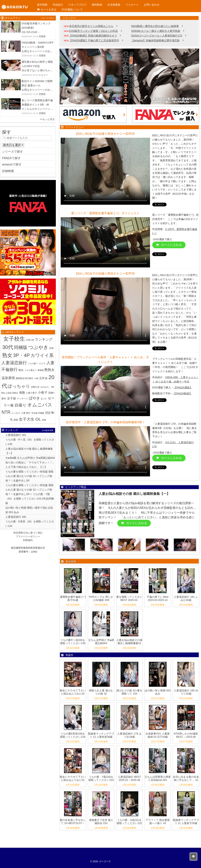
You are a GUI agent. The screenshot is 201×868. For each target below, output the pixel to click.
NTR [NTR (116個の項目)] (6, 412)
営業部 (42, 36)
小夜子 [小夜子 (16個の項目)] (43, 392)
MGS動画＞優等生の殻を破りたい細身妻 (155, 26)
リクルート (132, 5)
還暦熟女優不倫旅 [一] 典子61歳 (73, 598)
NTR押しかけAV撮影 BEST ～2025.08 (186, 735)
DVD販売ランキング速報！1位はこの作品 (93, 31)
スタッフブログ (77, 5)
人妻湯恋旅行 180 (16, 517)
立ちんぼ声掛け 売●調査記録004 (101, 642)
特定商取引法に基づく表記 (28, 533)
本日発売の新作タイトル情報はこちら (91, 26)
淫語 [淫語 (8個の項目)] (48, 413)
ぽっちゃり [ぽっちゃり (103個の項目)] (19, 386)
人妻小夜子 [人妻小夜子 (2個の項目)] (31, 393)
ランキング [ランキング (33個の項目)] (44, 339)
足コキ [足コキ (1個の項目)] (44, 399)
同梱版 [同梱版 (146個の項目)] (21, 347)
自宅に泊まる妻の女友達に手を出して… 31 (186, 778)
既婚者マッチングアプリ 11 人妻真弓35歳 (186, 822)
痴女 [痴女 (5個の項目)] (21, 370)
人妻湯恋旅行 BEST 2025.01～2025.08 (129, 778)
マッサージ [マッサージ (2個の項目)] (22, 399)
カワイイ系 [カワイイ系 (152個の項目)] (42, 355)
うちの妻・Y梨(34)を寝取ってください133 (101, 778)
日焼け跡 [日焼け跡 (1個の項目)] (30, 340)
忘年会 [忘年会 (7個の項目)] (43, 378)
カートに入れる (169, 245)
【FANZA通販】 (183, 387)
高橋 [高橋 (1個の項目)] (44, 420)
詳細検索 (8, 171)
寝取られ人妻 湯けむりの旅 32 (101, 692)
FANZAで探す (11, 158)
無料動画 (97, 5)
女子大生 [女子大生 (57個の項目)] (27, 419)
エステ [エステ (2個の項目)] (42, 363)
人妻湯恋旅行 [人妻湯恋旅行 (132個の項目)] (14, 363)
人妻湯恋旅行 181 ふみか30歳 (186, 598)
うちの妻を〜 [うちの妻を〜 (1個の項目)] (31, 370)
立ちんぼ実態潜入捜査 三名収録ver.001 (158, 778)
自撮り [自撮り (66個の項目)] (20, 405)
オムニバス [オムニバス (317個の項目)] (40, 405)
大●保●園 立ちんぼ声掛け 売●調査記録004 (30, 458)
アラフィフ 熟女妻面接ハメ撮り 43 (158, 822)
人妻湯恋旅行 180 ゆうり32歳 (186, 692)
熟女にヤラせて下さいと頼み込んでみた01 (73, 778)
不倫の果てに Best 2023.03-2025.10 (158, 598)
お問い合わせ (152, 5)
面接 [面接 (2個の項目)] (16, 420)
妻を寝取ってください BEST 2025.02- (129, 598)
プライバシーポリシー (28, 536)
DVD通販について (72, 9)
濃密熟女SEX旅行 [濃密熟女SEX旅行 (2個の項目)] (25, 378)
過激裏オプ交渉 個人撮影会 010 (101, 822)
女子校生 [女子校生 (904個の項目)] (14, 339)
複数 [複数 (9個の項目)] (22, 393)
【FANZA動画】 (182, 393)
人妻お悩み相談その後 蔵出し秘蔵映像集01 (129, 642)
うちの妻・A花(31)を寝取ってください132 (129, 822)
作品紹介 (58, 5)
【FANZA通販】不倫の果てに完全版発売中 (94, 40)
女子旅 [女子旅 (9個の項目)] (12, 398)
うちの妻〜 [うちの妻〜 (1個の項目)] (33, 363)
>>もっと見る (47, 119)
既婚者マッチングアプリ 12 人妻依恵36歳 (101, 735)
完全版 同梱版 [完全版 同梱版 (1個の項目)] (38, 413)
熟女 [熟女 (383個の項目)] (7, 355)
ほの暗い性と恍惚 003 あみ (158, 692)
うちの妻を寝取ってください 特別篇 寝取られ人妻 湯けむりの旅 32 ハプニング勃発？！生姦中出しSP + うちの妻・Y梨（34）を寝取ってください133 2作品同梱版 (30, 494)
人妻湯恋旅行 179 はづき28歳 (129, 735)
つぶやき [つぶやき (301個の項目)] (38, 347)
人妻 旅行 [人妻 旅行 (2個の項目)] (26, 413)
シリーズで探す (12, 152)
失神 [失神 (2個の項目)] (51, 348)
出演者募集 (114, 5)
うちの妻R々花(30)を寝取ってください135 (73, 642)
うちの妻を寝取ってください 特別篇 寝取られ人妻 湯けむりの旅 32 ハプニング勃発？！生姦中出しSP (30, 476)
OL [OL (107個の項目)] (38, 419)
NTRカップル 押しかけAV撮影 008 (101, 598)
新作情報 (42, 5)
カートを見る (47, 9)
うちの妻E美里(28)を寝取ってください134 (73, 735)
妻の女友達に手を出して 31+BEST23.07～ (73, 822)
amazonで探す (12, 164)
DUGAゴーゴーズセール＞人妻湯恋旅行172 (157, 36)
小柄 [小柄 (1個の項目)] (36, 378)
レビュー (43, 75)
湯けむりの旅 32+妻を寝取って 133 (129, 692)
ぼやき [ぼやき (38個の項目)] (34, 398)
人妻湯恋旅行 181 (16, 435)
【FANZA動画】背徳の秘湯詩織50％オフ (93, 36)
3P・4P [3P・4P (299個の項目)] (21, 355)
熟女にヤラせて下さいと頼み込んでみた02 (73, 692)
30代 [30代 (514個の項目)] (8, 347)
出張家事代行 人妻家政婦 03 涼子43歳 (158, 735)
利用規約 (28, 540)
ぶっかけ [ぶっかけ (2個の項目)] (16, 413)
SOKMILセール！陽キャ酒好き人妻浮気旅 (156, 31)
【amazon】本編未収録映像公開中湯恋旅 (155, 40)
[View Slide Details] (129, 76)
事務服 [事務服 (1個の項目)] (41, 370)
